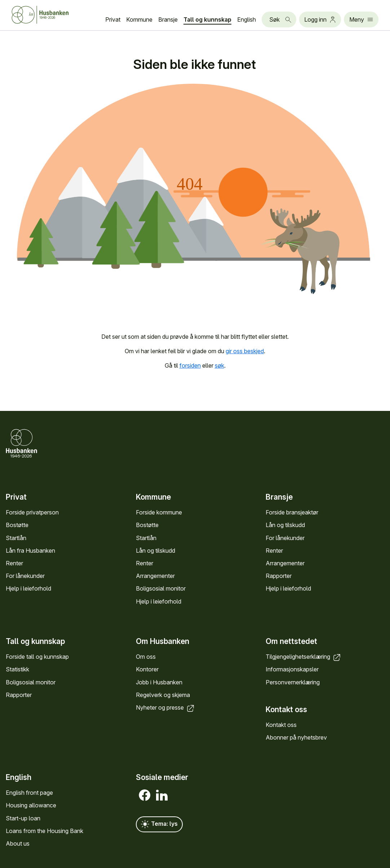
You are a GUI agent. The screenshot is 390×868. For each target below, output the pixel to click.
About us (18, 843)
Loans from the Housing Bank (45, 831)
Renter (14, 563)
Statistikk (17, 669)
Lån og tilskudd (156, 551)
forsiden (190, 365)
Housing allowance (31, 805)
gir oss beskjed (245, 351)
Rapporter (279, 576)
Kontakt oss (281, 724)
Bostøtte (17, 525)
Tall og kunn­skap (207, 19)
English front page (29, 793)
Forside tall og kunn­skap (37, 657)
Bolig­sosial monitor (161, 588)
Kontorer (147, 669)
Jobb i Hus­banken (159, 682)
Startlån (16, 538)
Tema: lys (159, 824)
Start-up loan (23, 818)
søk (220, 365)
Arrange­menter (155, 576)
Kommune (139, 19)
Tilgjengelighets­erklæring (304, 657)
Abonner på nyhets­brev (296, 737)
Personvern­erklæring (293, 682)
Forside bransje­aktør (292, 512)
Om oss (146, 657)
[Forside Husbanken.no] (49, 15)
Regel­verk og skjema (163, 694)
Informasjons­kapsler (292, 669)
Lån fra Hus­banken (30, 551)
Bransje (168, 19)
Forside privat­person (32, 512)
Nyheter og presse (166, 707)
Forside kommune (159, 512)
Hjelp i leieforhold (28, 588)
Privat (113, 19)
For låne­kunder (25, 576)
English (247, 19)
